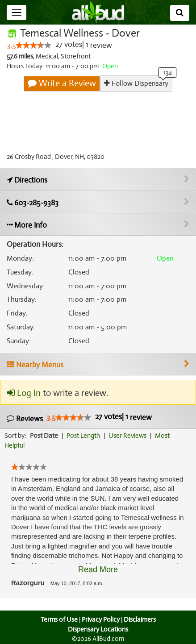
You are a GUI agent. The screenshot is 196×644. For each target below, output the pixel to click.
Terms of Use (58, 619)
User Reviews (130, 436)
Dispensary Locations (98, 629)
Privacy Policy (100, 619)
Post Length (85, 436)
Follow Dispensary (136, 83)
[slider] (33, 46)
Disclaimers (140, 619)
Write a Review (63, 83)
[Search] (180, 13)
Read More (98, 569)
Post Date (44, 436)
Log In (24, 393)
